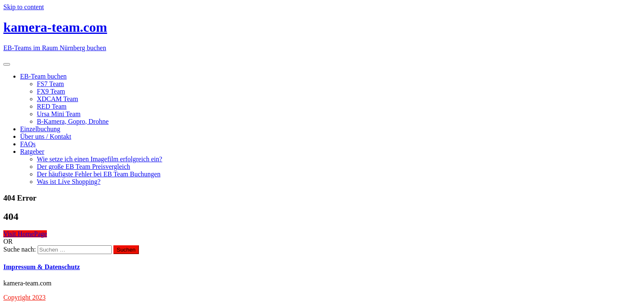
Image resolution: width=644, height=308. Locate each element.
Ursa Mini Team (59, 114)
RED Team (52, 106)
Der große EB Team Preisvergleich (83, 167)
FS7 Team (50, 84)
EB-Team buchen (43, 76)
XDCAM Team (58, 99)
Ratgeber (32, 151)
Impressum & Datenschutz (42, 267)
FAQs (28, 144)
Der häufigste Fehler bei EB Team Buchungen (99, 174)
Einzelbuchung (40, 129)
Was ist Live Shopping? (69, 182)
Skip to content (24, 7)
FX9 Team (51, 91)
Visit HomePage (25, 234)
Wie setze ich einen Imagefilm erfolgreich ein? (100, 159)
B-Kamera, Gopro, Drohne (73, 121)
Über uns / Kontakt (46, 136)
